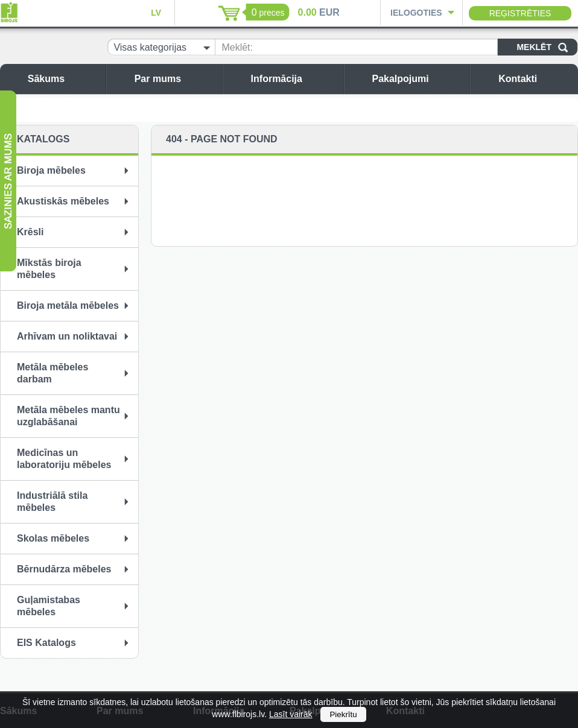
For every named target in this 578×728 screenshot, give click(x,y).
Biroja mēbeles (51, 170)
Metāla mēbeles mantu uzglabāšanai (68, 416)
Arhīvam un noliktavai (67, 336)
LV (156, 13)
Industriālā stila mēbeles (52, 502)
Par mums (175, 79)
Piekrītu (343, 714)
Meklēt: (237, 47)
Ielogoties (416, 13)
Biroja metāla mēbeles (68, 305)
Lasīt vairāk (291, 714)
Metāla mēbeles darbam (52, 373)
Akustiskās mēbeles (63, 201)
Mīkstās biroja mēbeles (49, 269)
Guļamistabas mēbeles (49, 606)
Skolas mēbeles (53, 538)
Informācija (294, 79)
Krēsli (30, 232)
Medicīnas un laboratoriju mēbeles (64, 459)
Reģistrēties (520, 13)
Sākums (64, 79)
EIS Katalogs (46, 643)
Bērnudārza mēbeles (64, 569)
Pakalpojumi (418, 79)
